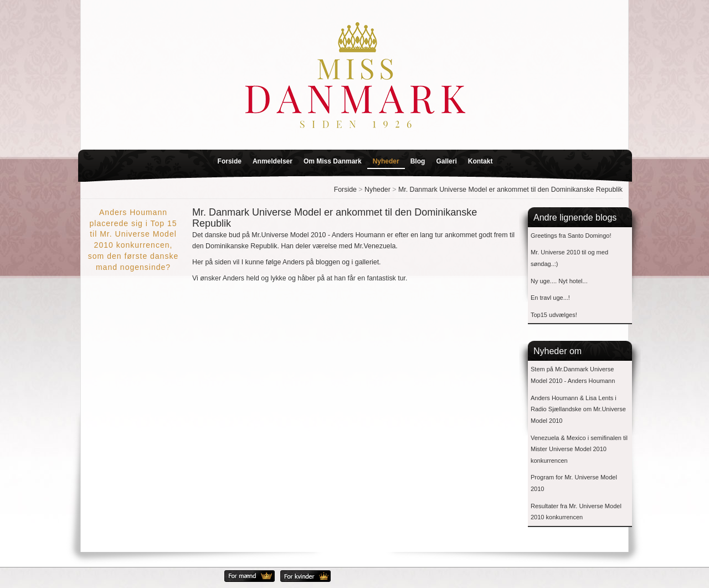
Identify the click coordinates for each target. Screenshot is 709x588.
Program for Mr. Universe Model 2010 (574, 483)
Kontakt (481, 161)
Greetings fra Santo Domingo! (571, 236)
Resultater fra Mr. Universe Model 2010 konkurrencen (576, 512)
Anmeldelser (273, 161)
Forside (230, 161)
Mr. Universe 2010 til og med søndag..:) (569, 258)
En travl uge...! (550, 298)
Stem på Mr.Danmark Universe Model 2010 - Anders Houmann (573, 375)
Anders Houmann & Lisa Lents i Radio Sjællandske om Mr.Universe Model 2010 (578, 409)
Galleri (446, 161)
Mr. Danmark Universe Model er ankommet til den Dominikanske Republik (510, 190)
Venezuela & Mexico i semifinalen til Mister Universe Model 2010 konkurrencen (579, 449)
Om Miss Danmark (333, 161)
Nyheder (386, 161)
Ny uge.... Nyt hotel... (559, 281)
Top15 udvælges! (554, 315)
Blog (418, 161)
